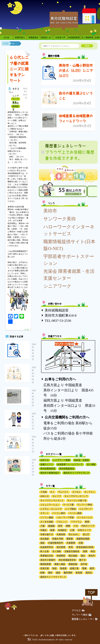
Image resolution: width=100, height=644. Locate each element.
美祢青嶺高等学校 (67, 560)
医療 (52, 530)
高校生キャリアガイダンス (76, 473)
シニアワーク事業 (16, 99)
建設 (42, 543)
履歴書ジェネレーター (85, 619)
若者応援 (45, 568)
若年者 (84, 564)
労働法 (43, 530)
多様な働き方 (47, 534)
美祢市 (50, 211)
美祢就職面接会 (67, 469)
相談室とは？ (47, 38)
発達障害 (61, 556)
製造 (54, 568)
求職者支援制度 (72, 551)
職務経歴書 (46, 564)
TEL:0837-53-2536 (58, 321)
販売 (92, 568)
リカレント (62, 522)
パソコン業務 (75, 513)
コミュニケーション (50, 505)
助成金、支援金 (81, 460)
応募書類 (71, 543)
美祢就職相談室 (16, 106)
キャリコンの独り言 (77, 500)
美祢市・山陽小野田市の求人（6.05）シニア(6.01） (76, 71)
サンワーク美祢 (60, 219)
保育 (60, 526)
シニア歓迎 (70, 509)
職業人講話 (60, 564)
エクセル (76, 492)
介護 (42, 526)
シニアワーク (57, 286)
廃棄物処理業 (83, 539)
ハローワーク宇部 (65, 517)
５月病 (43, 492)
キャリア (57, 496)
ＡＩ (52, 492)
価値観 (51, 526)
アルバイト (63, 492)
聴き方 (82, 560)
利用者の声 (60, 38)
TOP (91, 592)
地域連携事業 (74, 38)
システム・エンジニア (51, 509)
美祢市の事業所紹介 (50, 473)
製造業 (63, 568)
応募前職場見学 (56, 543)
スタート (45, 513)
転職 (42, 573)
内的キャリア (88, 526)
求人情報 (91, 464)
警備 (84, 568)
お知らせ (45, 460)
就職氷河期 (58, 539)
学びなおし (74, 534)
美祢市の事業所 (48, 560)
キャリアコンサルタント (52, 500)
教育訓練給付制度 (85, 547)
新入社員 (45, 551)
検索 (87, 46)
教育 (71, 547)
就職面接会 (33, 38)
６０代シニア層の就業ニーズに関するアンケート (19, 69)
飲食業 (79, 573)
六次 (76, 526)
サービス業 (68, 505)
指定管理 (61, 547)
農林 (50, 573)
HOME (6, 38)
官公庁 (86, 534)
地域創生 (62, 530)
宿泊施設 (45, 539)
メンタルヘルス (85, 517)
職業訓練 (73, 564)
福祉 (83, 556)
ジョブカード (86, 509)
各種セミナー (47, 464)
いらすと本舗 (47, 635)
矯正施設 (73, 556)
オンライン (90, 492)
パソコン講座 (47, 517)
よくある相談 (47, 522)
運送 (58, 573)
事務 (87, 522)
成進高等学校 (47, 547)
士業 (72, 530)
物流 (93, 551)
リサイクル (76, 522)
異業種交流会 (47, 556)
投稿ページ (15, 44)
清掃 (85, 551)
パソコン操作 (59, 513)
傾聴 (68, 526)
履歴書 (70, 539)
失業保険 (61, 534)
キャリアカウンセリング (76, 496)
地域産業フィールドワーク (70, 464)
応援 (81, 543)
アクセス (78, 610)
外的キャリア (84, 530)
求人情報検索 (87, 38)
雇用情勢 (68, 573)
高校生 (89, 573)
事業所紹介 (20, 38)
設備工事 (74, 568)
